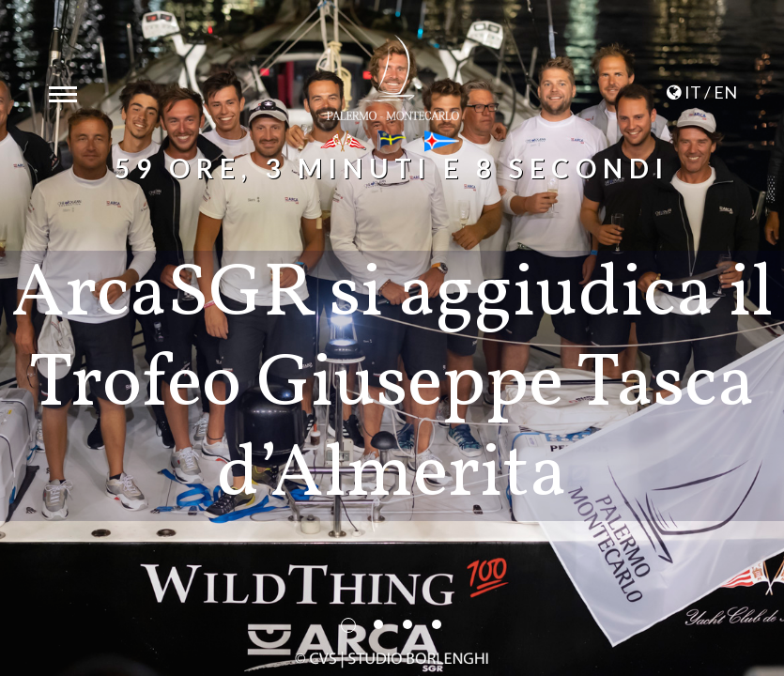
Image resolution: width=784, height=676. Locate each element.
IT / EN (700, 93)
